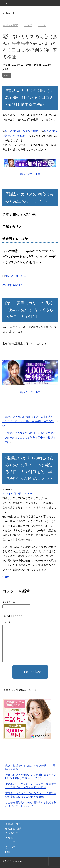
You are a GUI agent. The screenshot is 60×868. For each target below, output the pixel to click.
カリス (7, 75)
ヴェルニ (10, 847)
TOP (10, 25)
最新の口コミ (13, 824)
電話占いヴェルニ (30, 174)
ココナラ (10, 843)
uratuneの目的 (13, 829)
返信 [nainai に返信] (7, 577)
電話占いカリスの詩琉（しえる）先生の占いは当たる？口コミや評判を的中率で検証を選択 (30, 438)
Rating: (7, 616)
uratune (8, 12)
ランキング (12, 834)
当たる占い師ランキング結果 (22, 131)
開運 (8, 852)
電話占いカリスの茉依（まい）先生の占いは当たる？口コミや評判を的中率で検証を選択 (28, 421)
